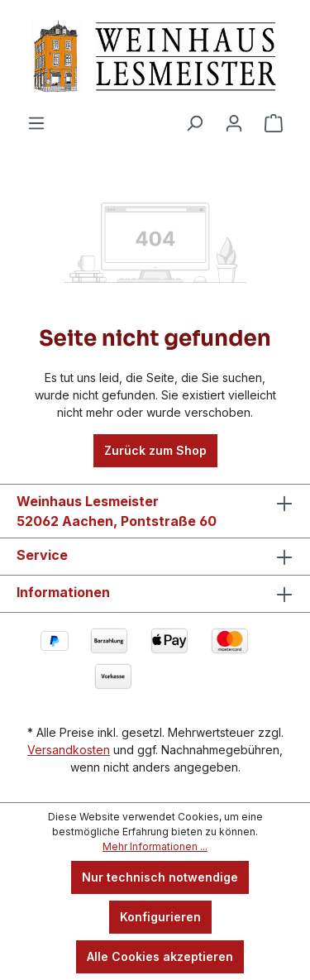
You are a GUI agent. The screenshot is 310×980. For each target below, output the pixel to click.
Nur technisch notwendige (160, 877)
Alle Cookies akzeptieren (160, 956)
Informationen (63, 592)
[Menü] (36, 123)
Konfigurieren (160, 917)
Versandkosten (69, 750)
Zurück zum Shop (155, 450)
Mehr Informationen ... (155, 846)
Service (42, 555)
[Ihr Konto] (234, 123)
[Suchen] (194, 123)
